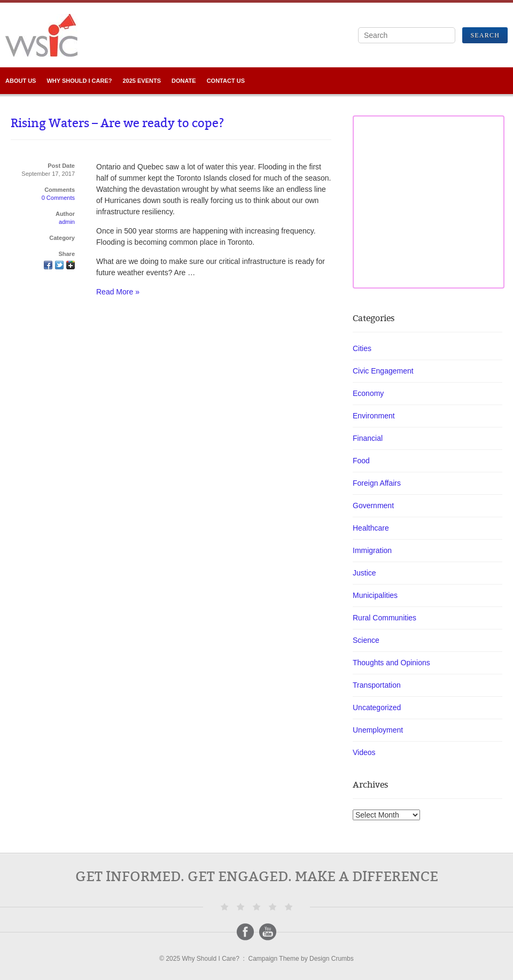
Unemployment (378, 730)
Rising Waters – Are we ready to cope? (118, 123)
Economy (368, 393)
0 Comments (58, 198)
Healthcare (371, 528)
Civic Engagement (383, 371)
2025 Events (142, 81)
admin (67, 222)
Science (366, 640)
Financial (368, 438)
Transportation (377, 685)
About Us (21, 81)
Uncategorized (377, 707)
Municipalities (375, 595)
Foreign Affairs (377, 483)
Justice (364, 573)
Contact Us (226, 81)
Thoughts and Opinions (391, 663)
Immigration (372, 550)
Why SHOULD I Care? (79, 81)
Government (373, 505)
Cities (362, 348)
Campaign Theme (274, 959)
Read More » (118, 292)
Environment (374, 416)
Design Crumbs (332, 959)
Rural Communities (384, 618)
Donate (184, 81)
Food (361, 461)
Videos (364, 752)
